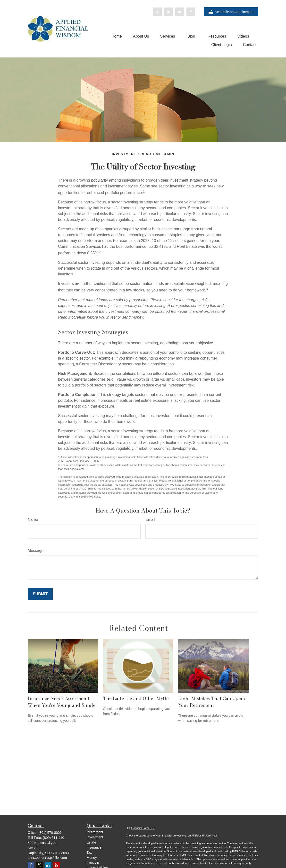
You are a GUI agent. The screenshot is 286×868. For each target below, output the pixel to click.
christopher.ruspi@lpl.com (47, 858)
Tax (89, 852)
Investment (95, 837)
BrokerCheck (210, 836)
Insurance (94, 847)
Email (150, 519)
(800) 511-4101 (54, 838)
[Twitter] (157, 12)
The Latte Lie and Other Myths (136, 698)
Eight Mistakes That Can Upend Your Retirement (212, 702)
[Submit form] (40, 594)
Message (36, 551)
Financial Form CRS (143, 828)
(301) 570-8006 (50, 833)
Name (33, 519)
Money (92, 858)
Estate (92, 842)
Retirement (95, 832)
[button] (117, 36)
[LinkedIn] (168, 12)
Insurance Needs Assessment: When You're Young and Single (62, 702)
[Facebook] (191, 12)
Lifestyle (93, 863)
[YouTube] (180, 12)
